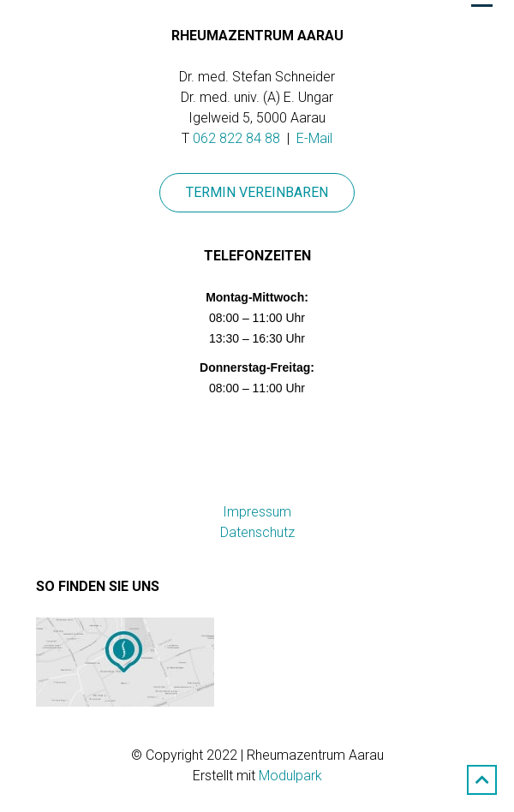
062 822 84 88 (236, 138)
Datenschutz (257, 532)
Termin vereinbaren (257, 192)
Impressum (257, 512)
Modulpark (290, 776)
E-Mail (314, 138)
